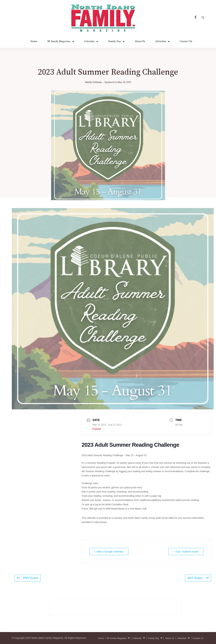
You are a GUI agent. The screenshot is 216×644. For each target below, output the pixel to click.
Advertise (161, 41)
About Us (140, 41)
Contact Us (186, 41)
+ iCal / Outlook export (186, 552)
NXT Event (198, 578)
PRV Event (28, 578)
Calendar (89, 41)
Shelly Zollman (93, 82)
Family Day (115, 41)
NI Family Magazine (59, 41)
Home (34, 41)
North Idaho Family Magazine (47, 638)
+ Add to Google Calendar (109, 552)
